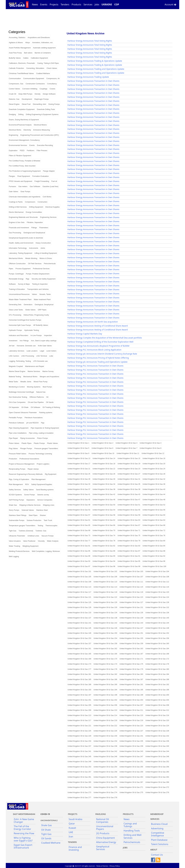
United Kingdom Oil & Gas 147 (131, 628)
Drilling (21, 114)
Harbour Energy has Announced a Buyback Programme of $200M (98, 346)
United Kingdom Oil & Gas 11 (128, 453)
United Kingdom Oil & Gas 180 (157, 669)
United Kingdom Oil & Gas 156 (157, 638)
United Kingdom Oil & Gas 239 (131, 746)
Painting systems (46, 413)
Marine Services (34, 371)
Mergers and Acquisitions (49, 377)
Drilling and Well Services (132, 836)
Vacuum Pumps (48, 536)
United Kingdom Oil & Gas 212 (157, 710)
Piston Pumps (42, 438)
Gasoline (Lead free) (50, 187)
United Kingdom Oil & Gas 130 (105, 607)
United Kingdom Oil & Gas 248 (157, 757)
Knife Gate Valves (45, 346)
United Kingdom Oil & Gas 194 (105, 690)
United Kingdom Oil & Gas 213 (79, 715)
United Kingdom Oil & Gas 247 (131, 757)
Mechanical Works (16, 258)
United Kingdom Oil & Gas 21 (79, 469)
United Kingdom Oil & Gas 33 (79, 484)
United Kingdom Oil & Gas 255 (131, 767)
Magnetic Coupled (16, 366)
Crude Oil (13, 94)
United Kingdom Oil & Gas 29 (79, 479)
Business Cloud (159, 824)
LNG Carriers (14, 356)
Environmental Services (18, 145)
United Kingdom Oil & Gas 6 (102, 448)
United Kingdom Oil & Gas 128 (157, 602)
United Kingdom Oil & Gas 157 (79, 644)
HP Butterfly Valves (41, 325)
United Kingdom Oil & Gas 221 (79, 726)
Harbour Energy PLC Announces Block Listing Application (94, 350)
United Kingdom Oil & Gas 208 (157, 705)
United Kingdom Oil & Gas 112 (157, 582)
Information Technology (18, 248)
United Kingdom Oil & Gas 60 (154, 515)
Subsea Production (34, 520)
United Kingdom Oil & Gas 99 (129, 566)
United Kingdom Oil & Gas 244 (157, 751)
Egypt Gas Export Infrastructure (23, 846)
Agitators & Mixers (16, 43)
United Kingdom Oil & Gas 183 (131, 674)
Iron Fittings (24, 341)
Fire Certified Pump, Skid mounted (22, 166)
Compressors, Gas (16, 84)
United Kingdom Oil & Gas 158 (105, 644)
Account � (170, 4)
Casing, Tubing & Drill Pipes (48, 63)
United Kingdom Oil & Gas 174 (105, 664)
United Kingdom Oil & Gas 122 (105, 597)
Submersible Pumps (17, 520)
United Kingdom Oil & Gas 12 (153, 453)
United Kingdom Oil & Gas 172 (157, 659)
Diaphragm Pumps (41, 99)
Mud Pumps (47, 387)
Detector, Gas (14, 99)
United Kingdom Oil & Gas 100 (154, 566)
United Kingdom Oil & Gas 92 (154, 556)
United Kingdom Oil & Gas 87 (129, 551)
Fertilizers (30, 151)
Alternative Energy (106, 842)
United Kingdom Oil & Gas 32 (154, 479)
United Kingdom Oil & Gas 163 (131, 649)
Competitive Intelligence (158, 834)
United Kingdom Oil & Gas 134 (105, 613)
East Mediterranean (24, 814)
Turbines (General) (26, 531)
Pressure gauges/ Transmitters (46, 449)
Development (27, 99)
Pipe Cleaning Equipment (19, 428)
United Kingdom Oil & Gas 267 (131, 782)
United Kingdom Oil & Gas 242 (105, 751)
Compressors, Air (53, 79)
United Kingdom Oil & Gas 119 (131, 592)
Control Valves (14, 89)
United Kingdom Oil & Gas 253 (79, 767)
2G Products (103, 833)
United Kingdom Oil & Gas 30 (104, 479)
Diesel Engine (14, 104)
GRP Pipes (42, 310)
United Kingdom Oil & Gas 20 (154, 464)
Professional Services (41, 269)
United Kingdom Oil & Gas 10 (103, 453)
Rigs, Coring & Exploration (19, 479)
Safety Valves (28, 490)
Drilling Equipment (36, 207)
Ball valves (28, 53)
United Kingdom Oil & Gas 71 (129, 531)
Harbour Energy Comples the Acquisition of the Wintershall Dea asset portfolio (105, 338)
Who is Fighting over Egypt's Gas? (23, 839)
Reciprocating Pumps (17, 469)
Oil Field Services (35, 264)
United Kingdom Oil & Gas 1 (78, 443)
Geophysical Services (103, 848)
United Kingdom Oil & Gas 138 (105, 618)
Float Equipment (24, 176)
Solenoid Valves (28, 510)
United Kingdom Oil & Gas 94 (104, 561)
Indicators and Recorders (18, 335)
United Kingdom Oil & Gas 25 (79, 474)
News (35, 4)
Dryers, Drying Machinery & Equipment (24, 120)
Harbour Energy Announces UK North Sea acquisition (93, 322)
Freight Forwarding (42, 181)
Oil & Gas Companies (17, 402)
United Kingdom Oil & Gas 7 (126, 448)
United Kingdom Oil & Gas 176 (157, 664)
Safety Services (15, 490)
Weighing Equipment (30, 546)
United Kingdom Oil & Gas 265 (79, 782)
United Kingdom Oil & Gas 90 (104, 556)
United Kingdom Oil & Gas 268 (157, 782)
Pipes (11, 269)
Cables (26, 58)
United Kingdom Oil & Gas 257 (79, 772)
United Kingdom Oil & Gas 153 (79, 638)
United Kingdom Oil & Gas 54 (104, 510)
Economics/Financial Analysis (20, 125)
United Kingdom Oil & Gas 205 (79, 705)
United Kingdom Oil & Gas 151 (131, 633)
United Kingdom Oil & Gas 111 (131, 582)
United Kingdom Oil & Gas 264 (157, 777)
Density (38, 94)
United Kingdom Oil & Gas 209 (79, 710)
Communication (15, 79)
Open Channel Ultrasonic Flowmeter (23, 413)
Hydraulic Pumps (15, 330)
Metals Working (31, 258)
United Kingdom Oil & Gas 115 (131, 587)
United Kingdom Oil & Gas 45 (79, 500)
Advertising (157, 828)
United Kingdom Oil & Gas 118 (105, 592)
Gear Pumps (25, 192)
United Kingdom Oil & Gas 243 (131, 751)
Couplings (43, 89)
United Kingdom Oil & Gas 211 (131, 710)
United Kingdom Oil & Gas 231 (131, 736)
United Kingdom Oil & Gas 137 (79, 618)
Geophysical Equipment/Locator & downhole (26, 238)
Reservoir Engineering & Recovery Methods (26, 474)
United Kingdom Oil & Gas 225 (79, 731)
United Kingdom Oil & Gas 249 (79, 762)
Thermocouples (51, 526)
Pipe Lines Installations (18, 433)
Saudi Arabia (75, 819)
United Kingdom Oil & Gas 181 (79, 674)
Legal (42, 351)
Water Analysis (53, 541)
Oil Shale (25, 407)
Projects (54, 4)
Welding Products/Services (19, 551)
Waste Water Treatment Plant (20, 300)
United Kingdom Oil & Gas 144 (157, 623)
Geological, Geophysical (44, 305)
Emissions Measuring (41, 130)
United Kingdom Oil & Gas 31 (129, 479)
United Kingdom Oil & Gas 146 (105, 628)
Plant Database (159, 840)
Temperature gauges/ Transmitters (22, 526)
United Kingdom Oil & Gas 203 (131, 700)
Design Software (49, 94)
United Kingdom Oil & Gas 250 (105, 762)
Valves (34, 294)
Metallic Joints (26, 382)
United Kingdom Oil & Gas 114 (105, 587)
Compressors (30, 202)
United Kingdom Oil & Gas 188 (157, 679)
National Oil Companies (103, 821)
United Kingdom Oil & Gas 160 (157, 644)
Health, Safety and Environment (21, 243)
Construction (42, 202)
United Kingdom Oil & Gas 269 (79, 787)
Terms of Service (102, 866)
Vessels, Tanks (45, 294)
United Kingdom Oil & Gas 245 (79, 757)
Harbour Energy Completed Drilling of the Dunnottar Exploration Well (100, 342)
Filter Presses (42, 151)
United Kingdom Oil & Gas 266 (105, 782)
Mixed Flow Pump (41, 382)
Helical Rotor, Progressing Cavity (36, 315)
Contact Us (157, 855)
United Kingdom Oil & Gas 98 (104, 566)
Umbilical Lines (33, 536)
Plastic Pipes (27, 443)
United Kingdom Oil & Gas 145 (79, 628)
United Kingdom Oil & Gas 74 (104, 536)
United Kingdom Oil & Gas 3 (126, 443)
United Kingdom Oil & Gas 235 (131, 741)
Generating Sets (15, 305)
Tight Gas (13, 531)
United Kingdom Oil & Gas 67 (129, 525)
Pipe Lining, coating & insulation (41, 433)
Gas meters (23, 187)
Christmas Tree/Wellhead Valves (21, 73)
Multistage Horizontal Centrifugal (21, 392)
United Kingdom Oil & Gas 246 (105, 757)
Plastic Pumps (39, 443)
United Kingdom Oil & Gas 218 (105, 720)
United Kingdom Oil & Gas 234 (105, 741)
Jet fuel (12, 346)
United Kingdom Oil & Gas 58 (104, 515)
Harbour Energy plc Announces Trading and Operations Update (97, 362)
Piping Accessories (28, 438)
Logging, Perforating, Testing (20, 361)
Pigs (43, 423)
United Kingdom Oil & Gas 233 (79, 741)
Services (88, 4)
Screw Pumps (29, 495)
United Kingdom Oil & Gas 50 (104, 505)
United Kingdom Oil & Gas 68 (154, 525)
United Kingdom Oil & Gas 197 (79, 695)
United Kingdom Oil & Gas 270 (105, 787)
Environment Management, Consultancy (24, 140)
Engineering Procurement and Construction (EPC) (40, 135)
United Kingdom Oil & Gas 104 (157, 571)
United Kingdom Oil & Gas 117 (79, 592)
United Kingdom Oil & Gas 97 (79, 566)
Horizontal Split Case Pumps (20, 325)
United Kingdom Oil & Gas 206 (105, 705)
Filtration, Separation (35, 222)
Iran (71, 837)
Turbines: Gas (41, 531)
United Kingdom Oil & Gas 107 (131, 577)
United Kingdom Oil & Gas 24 (154, 469)
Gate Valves (13, 192)
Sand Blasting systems (45, 490)
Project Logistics (43, 464)
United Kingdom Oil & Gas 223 (131, 726)
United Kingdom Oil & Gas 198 (105, 695)
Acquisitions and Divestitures (39, 38)
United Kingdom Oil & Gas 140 (157, 618)
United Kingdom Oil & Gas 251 (131, 762)
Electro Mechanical (16, 212)
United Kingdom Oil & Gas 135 (131, 613)
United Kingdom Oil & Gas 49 (79, 505)
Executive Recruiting (45, 145)
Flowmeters (44, 228)
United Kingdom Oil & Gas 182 (105, 674)
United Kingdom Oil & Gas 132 (157, 607)
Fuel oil (54, 181)
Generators (28, 305)
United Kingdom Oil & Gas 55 (129, 510)
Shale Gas (13, 505)
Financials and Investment (19, 228)
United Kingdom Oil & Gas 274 (105, 793)
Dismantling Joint (39, 104)
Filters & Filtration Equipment (20, 156)
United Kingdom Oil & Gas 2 (102, 443)
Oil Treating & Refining (51, 407)
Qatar (72, 824)
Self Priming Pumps (16, 500)
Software (12, 284)
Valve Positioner (29, 541)
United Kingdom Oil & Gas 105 (79, 577)
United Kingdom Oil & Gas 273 (79, 793)
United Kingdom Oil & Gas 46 (104, 500)
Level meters (51, 351)
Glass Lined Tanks (16, 310)
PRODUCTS (128, 814)
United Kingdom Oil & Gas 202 (105, 700)
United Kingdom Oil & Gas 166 (105, 654)
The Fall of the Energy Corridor (22, 828)
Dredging (12, 114)
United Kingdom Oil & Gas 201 (79, 700)
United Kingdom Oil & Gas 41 (79, 494)
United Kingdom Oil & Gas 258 (105, 772)
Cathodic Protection (16, 68)
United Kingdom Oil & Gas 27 (129, 474)
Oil (47, 397)
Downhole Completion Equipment (22, 109)
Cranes (52, 89)
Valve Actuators (15, 541)
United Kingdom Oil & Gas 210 (105, 710)
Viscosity (41, 541)
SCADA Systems (15, 495)
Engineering (13, 135)
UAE (71, 832)
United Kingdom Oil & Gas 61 (79, 520)
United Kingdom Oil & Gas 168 (157, 654)
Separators (31, 500)
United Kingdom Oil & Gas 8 (150, 448)
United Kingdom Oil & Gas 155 (131, 638)
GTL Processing (15, 315)
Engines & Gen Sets (17, 222)
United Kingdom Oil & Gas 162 (105, 649)
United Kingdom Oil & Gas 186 (105, 679)
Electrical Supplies (53, 207)
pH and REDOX (33, 423)
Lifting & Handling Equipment (46, 253)
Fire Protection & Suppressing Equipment (25, 171)
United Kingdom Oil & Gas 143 (131, 623)
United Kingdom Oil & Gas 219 (131, 720)
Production (13, 459)
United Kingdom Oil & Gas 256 (157, 767)
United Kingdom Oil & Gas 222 (105, 726)
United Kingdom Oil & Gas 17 (79, 464)
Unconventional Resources (19, 294)
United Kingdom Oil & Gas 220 (157, 720)
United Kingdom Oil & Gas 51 (129, 505)
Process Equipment (23, 269)
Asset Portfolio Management (20, 48)
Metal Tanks (13, 382)
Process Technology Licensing (40, 454)
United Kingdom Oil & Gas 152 (157, 633)
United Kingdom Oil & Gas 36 (154, 484)
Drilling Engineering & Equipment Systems (42, 114)
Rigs (28, 279)
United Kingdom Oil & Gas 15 (129, 458)
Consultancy (52, 84)
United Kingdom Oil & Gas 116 (157, 587)
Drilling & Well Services (18, 207)
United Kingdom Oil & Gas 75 (129, 536)
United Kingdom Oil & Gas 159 (131, 644)
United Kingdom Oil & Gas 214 (105, 715)
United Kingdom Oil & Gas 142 (105, 623)
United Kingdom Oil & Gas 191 (131, 685)
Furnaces (12, 187)
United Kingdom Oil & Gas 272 (157, 787)
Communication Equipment (34, 79)
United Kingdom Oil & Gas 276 (157, 793)
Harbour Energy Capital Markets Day (85, 334)
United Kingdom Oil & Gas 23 (129, 469)
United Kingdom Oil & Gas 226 (105, 731)
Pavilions (101, 814)
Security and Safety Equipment (44, 279)
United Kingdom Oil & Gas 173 (79, 664)
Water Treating (14, 546)
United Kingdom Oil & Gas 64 (154, 520)
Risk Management (39, 479)
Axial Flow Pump (15, 53)
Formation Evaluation (40, 176)
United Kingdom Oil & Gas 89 (79, 556)
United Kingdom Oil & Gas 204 (157, 700)
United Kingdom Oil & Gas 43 (129, 494)
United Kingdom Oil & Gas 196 (157, 690)
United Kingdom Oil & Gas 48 (154, 500)
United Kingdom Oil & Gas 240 (157, 746)
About (154, 850)
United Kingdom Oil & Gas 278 (105, 798)
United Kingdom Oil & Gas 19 (129, 464)
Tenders (65, 4)
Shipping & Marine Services (30, 505)
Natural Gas (41, 392)
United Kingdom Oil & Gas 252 (157, 762)
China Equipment (105, 838)
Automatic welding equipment (44, 48)
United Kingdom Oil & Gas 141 (79, 623)
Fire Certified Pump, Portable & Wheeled (24, 161)
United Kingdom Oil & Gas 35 (129, 484)
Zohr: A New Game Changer (24, 821)
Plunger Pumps (26, 449)
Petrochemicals (50, 264)
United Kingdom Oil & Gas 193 (79, 690)
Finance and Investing (75, 848)
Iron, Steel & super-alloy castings (44, 341)
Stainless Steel (42, 510)
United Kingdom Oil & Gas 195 (131, 690)
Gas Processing (15, 233)
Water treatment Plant (42, 300)
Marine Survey (48, 371)
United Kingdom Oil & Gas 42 (104, 494)
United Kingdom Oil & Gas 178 (105, 669)
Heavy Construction (43, 243)
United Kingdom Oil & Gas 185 (79, 679)
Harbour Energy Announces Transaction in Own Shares (93, 81)
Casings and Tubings (130, 825)
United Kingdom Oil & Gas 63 (129, 520)
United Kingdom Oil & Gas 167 (131, 654)
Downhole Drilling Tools (46, 109)
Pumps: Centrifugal (16, 274)
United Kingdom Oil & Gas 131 (131, 607)
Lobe (51, 356)
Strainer (43, 515)
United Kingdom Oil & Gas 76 (154, 536)
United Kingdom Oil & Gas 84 (154, 546)
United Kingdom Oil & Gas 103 (131, 571)
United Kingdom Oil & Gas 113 (79, 587)
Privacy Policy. (115, 866)
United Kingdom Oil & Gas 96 (154, 561)
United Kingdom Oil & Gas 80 (154, 541)
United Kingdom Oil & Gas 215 (131, 715)
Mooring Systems (34, 387)
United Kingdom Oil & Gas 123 (131, 597)
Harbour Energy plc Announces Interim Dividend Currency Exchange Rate (102, 354)
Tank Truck (48, 520)
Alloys (28, 43)
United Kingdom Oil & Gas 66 (104, 525)
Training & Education (17, 289)
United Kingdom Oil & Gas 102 (105, 571)
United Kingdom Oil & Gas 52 (154, 505)
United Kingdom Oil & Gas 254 (105, 767)
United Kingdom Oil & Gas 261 (79, 777)
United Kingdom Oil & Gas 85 (79, 551)
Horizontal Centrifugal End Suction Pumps (25, 320)
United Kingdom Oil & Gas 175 (131, 664)
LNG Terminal (42, 356)
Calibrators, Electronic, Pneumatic (22, 63)
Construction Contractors (35, 84)
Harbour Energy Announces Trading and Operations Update (96, 69)
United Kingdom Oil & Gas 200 (157, 695)
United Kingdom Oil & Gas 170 (105, 659)
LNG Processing (28, 356)
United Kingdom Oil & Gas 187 (131, 679)
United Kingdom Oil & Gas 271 (131, 787)
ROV (27, 484)
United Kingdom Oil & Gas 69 (79, 531)
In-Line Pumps (36, 335)
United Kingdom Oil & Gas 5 (78, 448)
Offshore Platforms (37, 397)
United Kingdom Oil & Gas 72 (154, 531)
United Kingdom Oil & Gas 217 (79, 720)
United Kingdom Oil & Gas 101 (79, 571)
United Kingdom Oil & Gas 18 (104, 464)
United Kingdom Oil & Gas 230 (105, 736)
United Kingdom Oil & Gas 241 (79, 751)
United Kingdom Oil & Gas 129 (79, 607)
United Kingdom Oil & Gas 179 (131, 669)
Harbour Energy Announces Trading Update (88, 77)
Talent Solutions (160, 844)
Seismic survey (43, 495)
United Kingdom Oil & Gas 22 (104, 469)
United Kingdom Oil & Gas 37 (79, 489)
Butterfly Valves (15, 58)
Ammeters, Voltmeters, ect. (43, 43)
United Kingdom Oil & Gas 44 (154, 494)
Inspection (48, 335)
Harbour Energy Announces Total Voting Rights (90, 41)
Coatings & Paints (16, 202)
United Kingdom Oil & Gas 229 (79, 736)
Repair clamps (33, 469)
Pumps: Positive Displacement (38, 274)
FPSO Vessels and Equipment (20, 181)
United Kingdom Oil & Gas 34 (104, 484)
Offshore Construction (17, 264)
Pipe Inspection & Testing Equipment (45, 428)
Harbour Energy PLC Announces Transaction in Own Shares (95, 366)
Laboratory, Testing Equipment (21, 253)
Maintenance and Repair (35, 366)
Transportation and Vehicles (38, 289)
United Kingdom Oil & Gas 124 (157, 597)
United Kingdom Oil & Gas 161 (79, 649)
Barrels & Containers (43, 53)
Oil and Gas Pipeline (36, 402)
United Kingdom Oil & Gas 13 (79, 458)
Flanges (12, 176)
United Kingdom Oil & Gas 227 (131, 731)
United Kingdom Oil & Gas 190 (105, 685)
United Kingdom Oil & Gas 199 (131, 695)
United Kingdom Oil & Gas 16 (154, 458)
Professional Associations (29, 459)
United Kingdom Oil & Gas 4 (150, 443)
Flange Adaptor (49, 171)
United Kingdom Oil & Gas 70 (104, 531)
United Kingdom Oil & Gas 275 (131, 793)
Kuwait (72, 828)
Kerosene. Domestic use (26, 346)
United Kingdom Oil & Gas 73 (79, 536)
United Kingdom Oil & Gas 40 (154, 489)
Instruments (34, 248)
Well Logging (14, 556)
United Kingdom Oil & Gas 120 (157, 592)
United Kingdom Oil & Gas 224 (157, 726)
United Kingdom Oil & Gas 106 (105, 577)
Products (76, 4)
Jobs (97, 4)
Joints (43, 248)
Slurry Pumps (14, 510)
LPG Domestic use (40, 361)
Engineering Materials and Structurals (23, 217)
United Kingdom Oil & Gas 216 (157, 715)
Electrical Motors (40, 125)
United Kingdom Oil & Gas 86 (104, 551)
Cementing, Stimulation (35, 68)
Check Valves (52, 68)
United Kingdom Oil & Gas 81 (79, 546)
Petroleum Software (16, 423)
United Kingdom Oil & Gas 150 (105, 633)
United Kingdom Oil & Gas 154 (105, 638)
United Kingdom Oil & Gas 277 (79, 798)
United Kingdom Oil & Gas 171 (131, 659)
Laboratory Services (17, 351)
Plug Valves (13, 449)
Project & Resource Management (22, 464)
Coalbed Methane (43, 73)
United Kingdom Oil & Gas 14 (104, 458)
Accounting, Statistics (17, 38)
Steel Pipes (33, 515)
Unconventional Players (105, 828)
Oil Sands (50, 402)
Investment (13, 341)
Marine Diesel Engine (17, 371)
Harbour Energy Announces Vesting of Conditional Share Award (97, 326)
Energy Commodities (34, 212)
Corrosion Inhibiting (30, 89)
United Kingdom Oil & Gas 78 (104, 541)
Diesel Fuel (26, 104)
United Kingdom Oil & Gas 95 (129, 561)
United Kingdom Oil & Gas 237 (79, 746)
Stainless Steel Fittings (18, 515)
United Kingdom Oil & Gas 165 (79, 654)
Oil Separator (14, 407)
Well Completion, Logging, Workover (46, 551)
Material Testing (15, 377)
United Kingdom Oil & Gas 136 (157, 613)
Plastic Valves (52, 443)
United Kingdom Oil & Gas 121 (79, 597)
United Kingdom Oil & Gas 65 (79, 525)
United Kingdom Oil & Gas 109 (79, 582)
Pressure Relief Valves (18, 454)
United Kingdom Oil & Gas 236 (157, 741)
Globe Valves (30, 310)
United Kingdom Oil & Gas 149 (79, 633)
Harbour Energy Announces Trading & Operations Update (95, 61)
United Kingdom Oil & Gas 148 (157, 628)
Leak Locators (32, 351)
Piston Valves (14, 443)
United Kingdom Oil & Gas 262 (105, 777)
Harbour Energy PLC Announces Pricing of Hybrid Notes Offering (98, 358)
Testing (40, 526)
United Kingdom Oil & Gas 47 (129, 500)
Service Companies (45, 500)
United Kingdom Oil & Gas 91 (129, 556)
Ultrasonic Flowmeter (17, 536)
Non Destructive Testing (18, 397)
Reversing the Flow (24, 833)
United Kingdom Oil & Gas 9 (78, 453)
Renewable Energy (16, 279)
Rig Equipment (51, 474)
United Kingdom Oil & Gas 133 (79, 613)
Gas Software (35, 187)
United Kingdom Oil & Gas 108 (157, 577)
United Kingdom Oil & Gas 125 (79, 602)
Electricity (27, 130)
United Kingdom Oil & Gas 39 (129, 489)
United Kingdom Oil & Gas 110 (105, 582)
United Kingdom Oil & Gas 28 (154, 474)
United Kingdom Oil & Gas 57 (79, 515)
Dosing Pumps (54, 104)
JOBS (125, 848)
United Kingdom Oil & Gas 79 (129, 541)
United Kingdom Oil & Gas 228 (157, 731)
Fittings (34, 228)
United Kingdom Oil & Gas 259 (131, 772)
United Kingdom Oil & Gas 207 (131, 705)
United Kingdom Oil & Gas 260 (157, 772)
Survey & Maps (24, 284)
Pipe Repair (13, 438)
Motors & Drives (46, 258)
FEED (22, 151)
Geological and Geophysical (34, 233)
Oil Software (35, 407)
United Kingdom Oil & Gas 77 (79, 541)
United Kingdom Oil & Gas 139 (131, 618)
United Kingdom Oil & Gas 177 (79, 669)
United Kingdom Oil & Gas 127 (131, 602)
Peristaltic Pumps (16, 418)
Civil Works (47, 197)
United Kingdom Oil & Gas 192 (157, 685)
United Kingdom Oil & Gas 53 (79, 510)
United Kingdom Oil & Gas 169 (79, 659)
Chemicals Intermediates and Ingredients (25, 197)
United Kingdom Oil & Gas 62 (104, 520)
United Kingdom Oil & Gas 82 (104, 546)
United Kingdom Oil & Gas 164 (157, 649)
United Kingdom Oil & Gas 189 (79, 685)
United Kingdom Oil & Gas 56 (154, 510)
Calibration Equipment (39, 58)
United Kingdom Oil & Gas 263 (131, 777)
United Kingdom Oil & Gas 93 (79, 561)
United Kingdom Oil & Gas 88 (154, 551)
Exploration (13, 151)
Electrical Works (15, 130)
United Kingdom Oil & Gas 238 (105, 746)
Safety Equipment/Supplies (42, 484)
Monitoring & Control (17, 387)
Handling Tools (132, 831)
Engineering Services (48, 217)
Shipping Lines (49, 505)
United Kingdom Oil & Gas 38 (104, 489)
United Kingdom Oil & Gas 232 (157, 736)
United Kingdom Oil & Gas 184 (157, 674)
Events (44, 4)
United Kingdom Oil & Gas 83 (129, 546)
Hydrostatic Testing (32, 330)
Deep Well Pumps (25, 94)
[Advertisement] (34, 582)
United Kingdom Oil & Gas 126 (105, 602)
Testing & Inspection (40, 284)
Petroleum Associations (34, 418)
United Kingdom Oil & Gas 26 (104, 474)
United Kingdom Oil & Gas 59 (129, 515)
